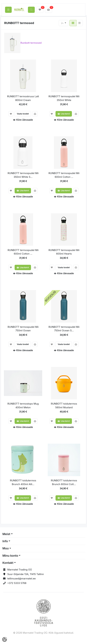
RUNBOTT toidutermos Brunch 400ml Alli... (23, 482)
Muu (6, 548)
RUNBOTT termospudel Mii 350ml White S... (23, 175)
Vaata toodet (23, 114)
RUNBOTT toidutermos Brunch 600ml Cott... (64, 482)
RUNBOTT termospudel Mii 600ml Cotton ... (64, 175)
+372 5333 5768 (17, 583)
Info (5, 541)
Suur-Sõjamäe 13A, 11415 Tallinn (26, 574)
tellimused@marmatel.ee (22, 578)
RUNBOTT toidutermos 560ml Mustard (64, 406)
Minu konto (10, 556)
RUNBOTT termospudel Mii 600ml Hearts (64, 252)
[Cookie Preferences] (5, 639)
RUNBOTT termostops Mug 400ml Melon (23, 406)
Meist (6, 534)
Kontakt (8, 563)
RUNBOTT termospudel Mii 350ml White (64, 98)
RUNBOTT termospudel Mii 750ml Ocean (23, 329)
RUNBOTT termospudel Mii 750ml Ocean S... (64, 329)
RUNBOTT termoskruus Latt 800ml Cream (23, 98)
